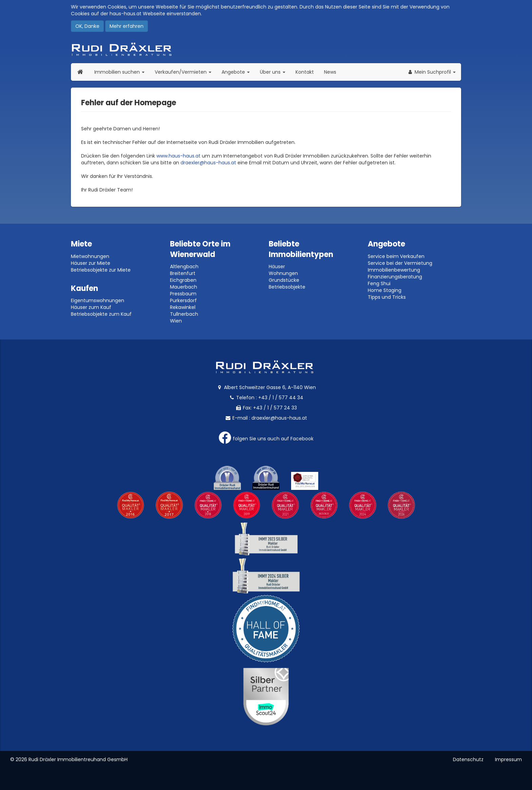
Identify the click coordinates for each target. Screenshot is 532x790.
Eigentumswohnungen (98, 300)
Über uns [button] (275, 72)
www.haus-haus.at (178, 156)
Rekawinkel (183, 307)
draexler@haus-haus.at (208, 163)
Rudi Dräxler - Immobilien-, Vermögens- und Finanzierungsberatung (266, 49)
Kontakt (305, 72)
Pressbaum (183, 294)
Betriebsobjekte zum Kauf (101, 314)
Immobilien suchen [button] (122, 72)
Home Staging (385, 290)
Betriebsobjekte (287, 287)
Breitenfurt (183, 273)
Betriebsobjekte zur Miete (101, 270)
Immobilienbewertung (394, 270)
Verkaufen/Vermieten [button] (186, 72)
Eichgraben (183, 280)
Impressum (508, 759)
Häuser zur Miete (91, 263)
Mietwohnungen (90, 256)
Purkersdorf (183, 300)
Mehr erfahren (127, 26)
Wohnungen (283, 273)
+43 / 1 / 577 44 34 (281, 398)
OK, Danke (87, 26)
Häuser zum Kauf (91, 307)
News (330, 72)
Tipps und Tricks (387, 297)
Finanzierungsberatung (395, 277)
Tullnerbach (184, 314)
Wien (176, 321)
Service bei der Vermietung (400, 263)
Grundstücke (284, 280)
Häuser (277, 267)
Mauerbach (184, 287)
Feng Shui (379, 283)
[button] (431, 72)
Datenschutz (468, 759)
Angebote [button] (236, 72)
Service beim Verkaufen (396, 256)
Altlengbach (184, 267)
